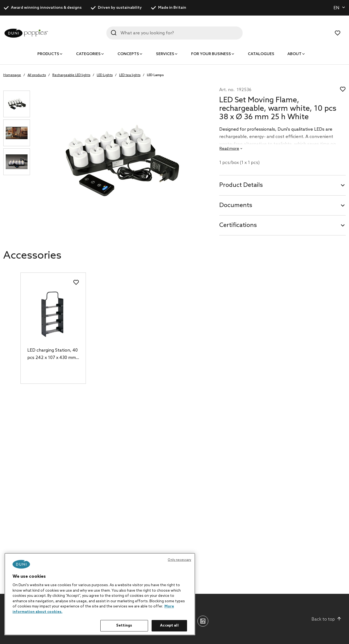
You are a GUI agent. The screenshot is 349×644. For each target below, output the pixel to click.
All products (37, 75)
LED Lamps (155, 75)
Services (165, 54)
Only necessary (179, 560)
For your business (211, 54)
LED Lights (105, 75)
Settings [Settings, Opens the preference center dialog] (124, 626)
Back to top (327, 619)
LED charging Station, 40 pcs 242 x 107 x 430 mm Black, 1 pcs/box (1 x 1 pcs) (52, 355)
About (294, 54)
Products (48, 54)
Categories (88, 54)
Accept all (169, 626)
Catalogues (261, 54)
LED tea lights (130, 75)
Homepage (12, 75)
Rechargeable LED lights (71, 75)
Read (229, 149)
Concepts (128, 54)
